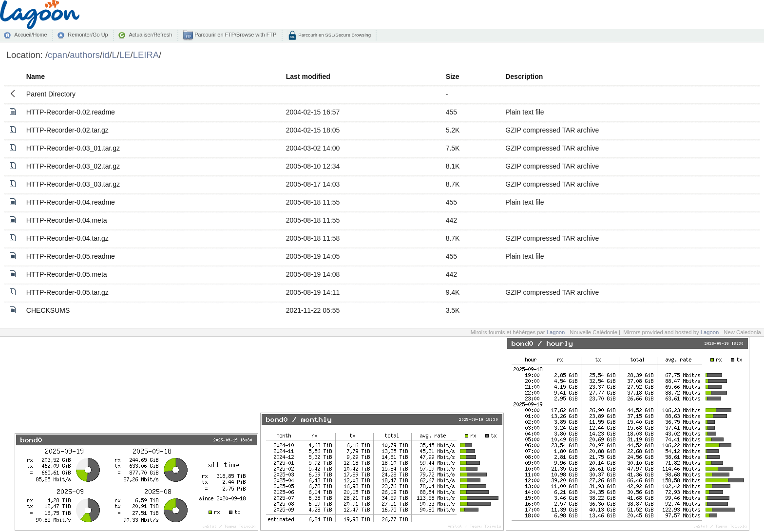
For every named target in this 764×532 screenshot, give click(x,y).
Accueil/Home (30, 35)
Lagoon (556, 332)
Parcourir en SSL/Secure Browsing (334, 35)
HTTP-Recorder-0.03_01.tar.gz (73, 148)
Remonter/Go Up (88, 35)
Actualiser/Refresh (150, 35)
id (106, 55)
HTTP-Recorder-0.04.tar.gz (67, 238)
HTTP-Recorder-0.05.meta (67, 274)
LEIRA (146, 55)
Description (524, 76)
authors (85, 55)
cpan (57, 55)
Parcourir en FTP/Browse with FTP (235, 35)
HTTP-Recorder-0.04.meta (67, 220)
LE (125, 55)
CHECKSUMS (48, 310)
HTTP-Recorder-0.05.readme (71, 256)
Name (36, 76)
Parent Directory (51, 94)
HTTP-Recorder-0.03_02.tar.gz (73, 166)
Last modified (308, 76)
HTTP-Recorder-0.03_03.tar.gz (73, 184)
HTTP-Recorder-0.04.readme (71, 202)
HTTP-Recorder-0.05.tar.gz (67, 292)
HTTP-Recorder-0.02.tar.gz (67, 130)
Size (453, 76)
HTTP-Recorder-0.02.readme (71, 112)
